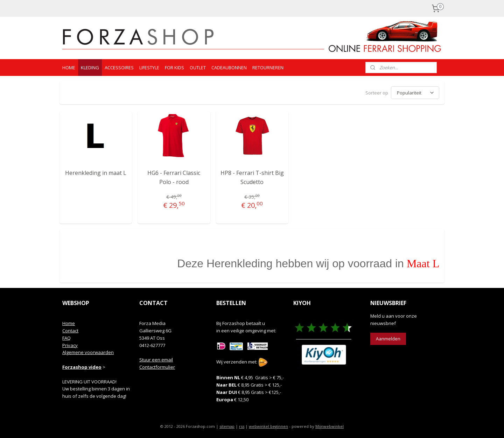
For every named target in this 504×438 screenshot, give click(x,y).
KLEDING (90, 68)
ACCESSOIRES (119, 68)
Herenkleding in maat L (96, 172)
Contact (70, 330)
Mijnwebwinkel (330, 425)
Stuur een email (156, 359)
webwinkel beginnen (268, 425)
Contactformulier (157, 366)
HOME (69, 68)
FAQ (66, 337)
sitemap (227, 425)
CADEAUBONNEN (229, 68)
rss (242, 425)
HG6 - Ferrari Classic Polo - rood (174, 176)
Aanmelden (388, 338)
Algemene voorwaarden (88, 351)
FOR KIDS (174, 68)
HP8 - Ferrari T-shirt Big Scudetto (252, 176)
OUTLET (198, 68)
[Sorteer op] (415, 92)
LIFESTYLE (149, 68)
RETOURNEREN (268, 68)
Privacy (70, 344)
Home (69, 322)
